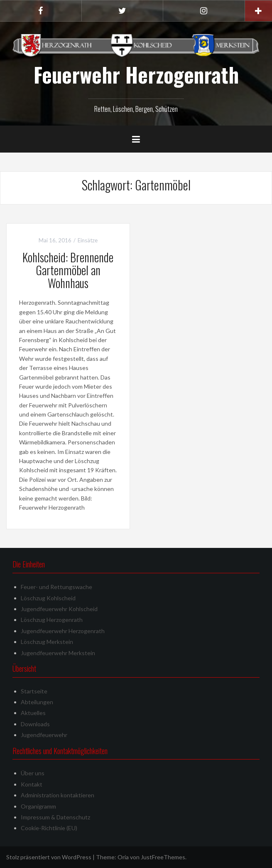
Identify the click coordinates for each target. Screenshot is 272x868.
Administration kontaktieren (58, 795)
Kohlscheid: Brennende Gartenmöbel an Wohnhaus (68, 270)
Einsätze (88, 240)
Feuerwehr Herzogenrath (136, 74)
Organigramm (38, 806)
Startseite (34, 691)
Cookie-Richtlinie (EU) (49, 828)
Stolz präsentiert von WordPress (49, 857)
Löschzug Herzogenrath (52, 620)
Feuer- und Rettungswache (56, 587)
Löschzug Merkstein (47, 642)
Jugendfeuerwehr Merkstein (58, 653)
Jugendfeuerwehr (44, 735)
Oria (123, 857)
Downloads (35, 724)
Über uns (33, 773)
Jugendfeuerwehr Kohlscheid (59, 609)
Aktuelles (33, 713)
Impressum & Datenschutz (55, 817)
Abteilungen (37, 702)
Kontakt (32, 784)
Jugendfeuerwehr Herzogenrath (63, 631)
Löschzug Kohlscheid (48, 598)
